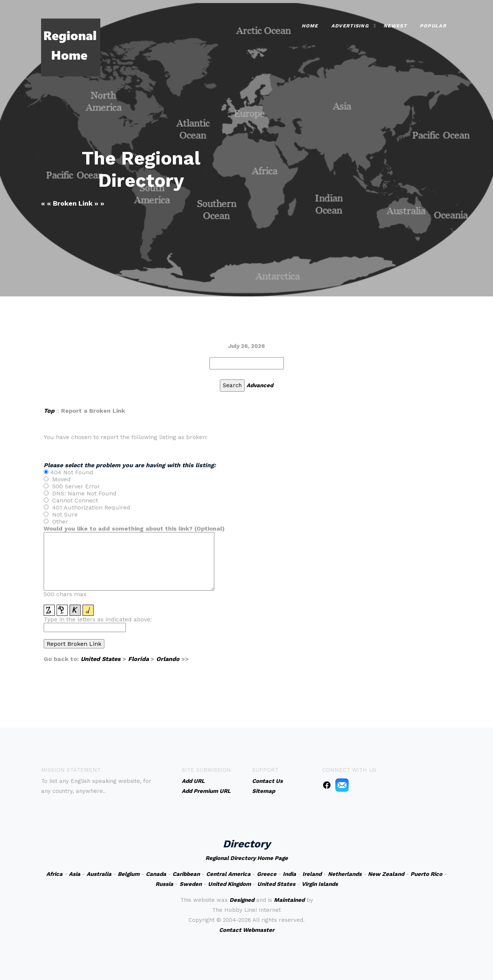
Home (310, 26)
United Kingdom (229, 884)
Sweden (191, 884)
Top (49, 411)
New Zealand (386, 874)
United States (101, 659)
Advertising (350, 26)
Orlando (168, 659)
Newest (395, 26)
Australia (99, 874)
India (289, 874)
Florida (138, 659)
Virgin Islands (320, 884)
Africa (54, 874)
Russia (164, 884)
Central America (228, 874)
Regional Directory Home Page (247, 858)
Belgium (129, 874)
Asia (75, 874)
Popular (433, 26)
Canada (156, 874)
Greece (267, 874)
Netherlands (345, 874)
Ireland (312, 874)
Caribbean (186, 874)
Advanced (260, 385)
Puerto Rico (426, 874)
